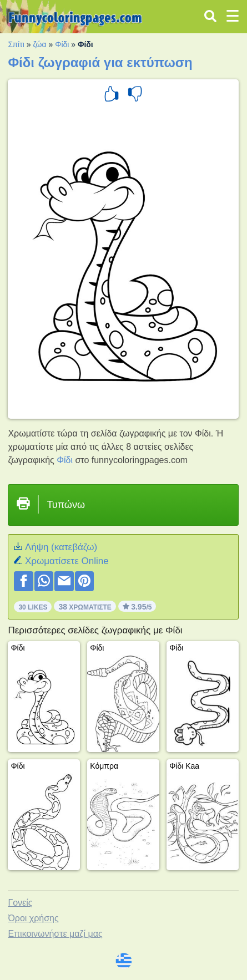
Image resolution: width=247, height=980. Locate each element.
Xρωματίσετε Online (67, 561)
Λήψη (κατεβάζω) (61, 547)
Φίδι (62, 44)
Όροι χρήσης (33, 918)
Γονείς (20, 903)
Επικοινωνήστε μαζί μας (55, 934)
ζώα (39, 44)
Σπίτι (16, 44)
